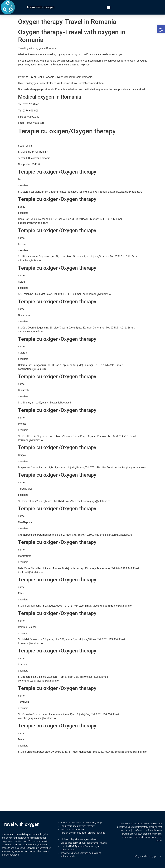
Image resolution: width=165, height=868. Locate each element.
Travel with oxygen (40, 7)
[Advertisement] (82, 779)
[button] (161, 29)
